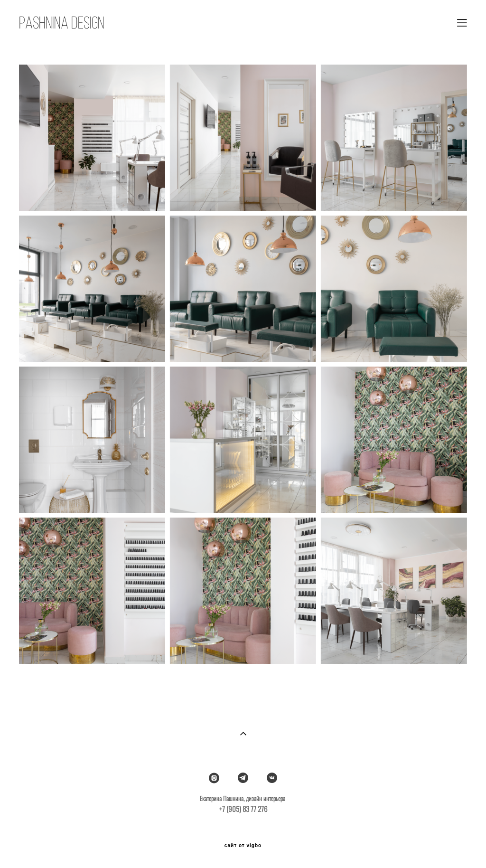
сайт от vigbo (243, 846)
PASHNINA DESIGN (62, 23)
